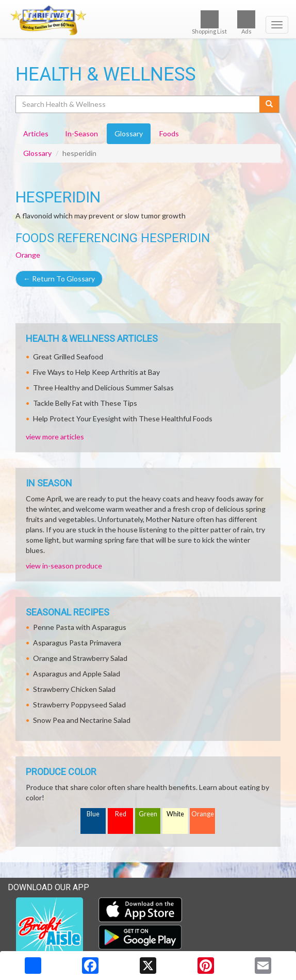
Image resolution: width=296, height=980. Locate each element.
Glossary (37, 153)
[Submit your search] (269, 104)
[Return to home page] (148, 20)
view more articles (55, 437)
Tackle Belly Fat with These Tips (85, 403)
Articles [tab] (36, 133)
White (175, 814)
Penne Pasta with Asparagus (80, 627)
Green (148, 814)
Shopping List (209, 22)
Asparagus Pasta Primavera (77, 643)
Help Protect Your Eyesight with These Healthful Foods (123, 418)
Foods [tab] (169, 133)
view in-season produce (64, 566)
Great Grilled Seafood (68, 357)
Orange (28, 255)
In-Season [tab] (81, 133)
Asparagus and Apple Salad (77, 674)
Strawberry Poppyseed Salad (79, 705)
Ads (246, 22)
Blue (93, 814)
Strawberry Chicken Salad (74, 689)
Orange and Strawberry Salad (80, 658)
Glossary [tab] (129, 133)
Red (121, 814)
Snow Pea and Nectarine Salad (82, 720)
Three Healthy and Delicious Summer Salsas (103, 388)
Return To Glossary (59, 279)
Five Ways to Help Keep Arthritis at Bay (96, 372)
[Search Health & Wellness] (138, 104)
